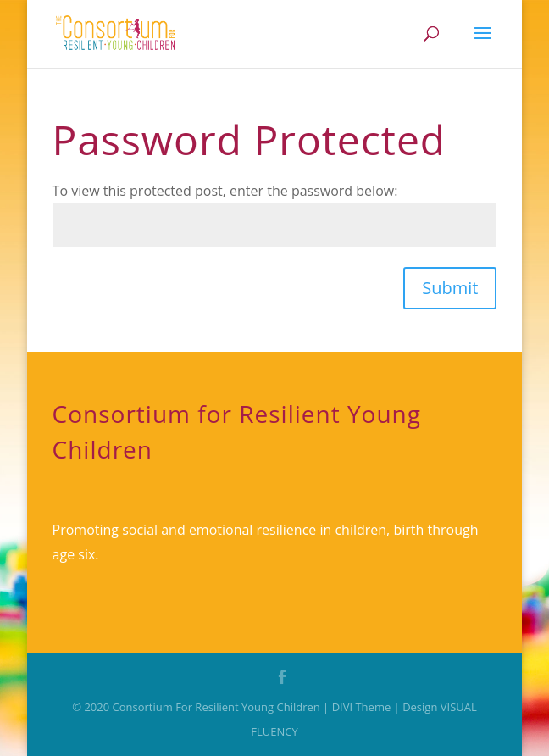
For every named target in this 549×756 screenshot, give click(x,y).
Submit (450, 288)
